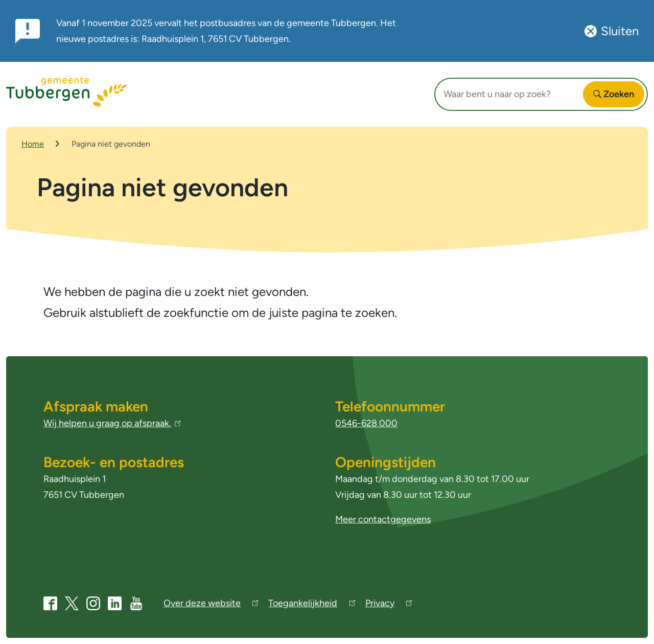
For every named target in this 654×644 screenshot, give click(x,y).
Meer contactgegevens (383, 519)
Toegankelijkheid (311, 605)
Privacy (389, 605)
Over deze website (211, 605)
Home (33, 144)
